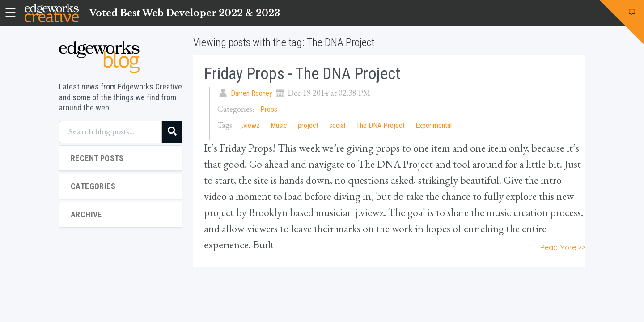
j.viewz (250, 125)
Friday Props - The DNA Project (302, 74)
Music (279, 125)
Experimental (434, 125)
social (337, 125)
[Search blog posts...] (110, 132)
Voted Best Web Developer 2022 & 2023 (185, 13)
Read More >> (563, 247)
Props (269, 109)
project (308, 125)
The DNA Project (380, 125)
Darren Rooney (252, 93)
